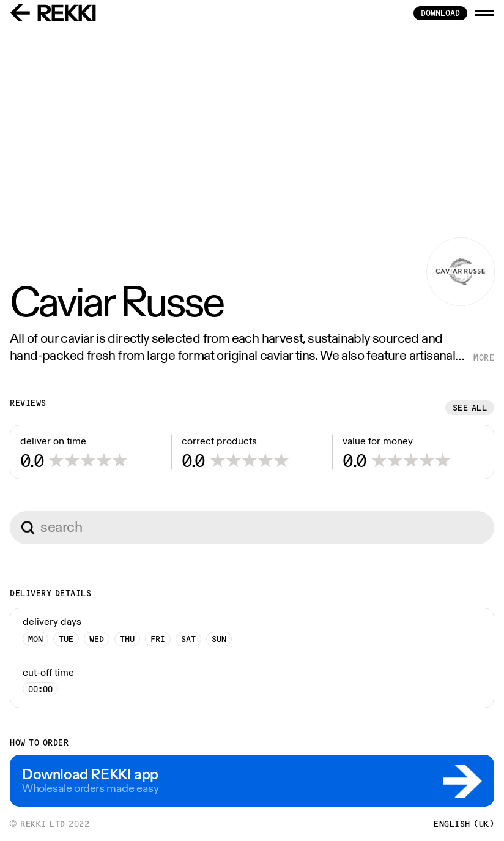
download (440, 13)
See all (470, 408)
